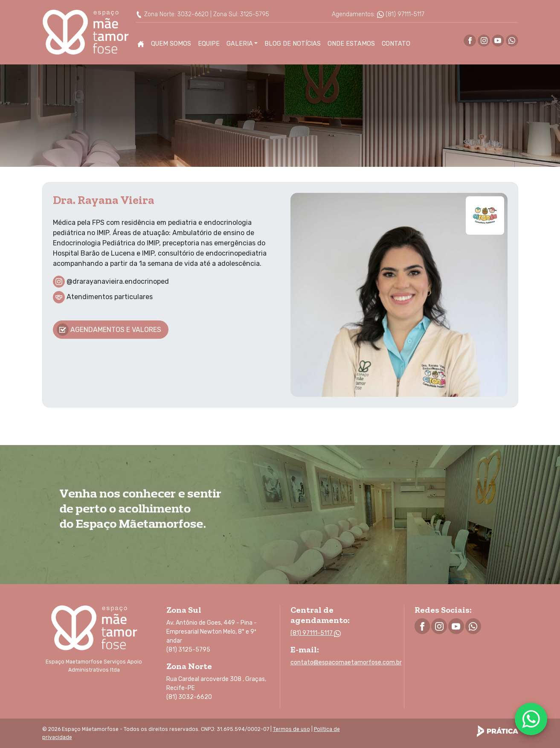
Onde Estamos (351, 44)
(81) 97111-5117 (401, 14)
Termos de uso (292, 729)
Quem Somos (171, 44)
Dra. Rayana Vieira (104, 199)
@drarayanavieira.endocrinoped (118, 281)
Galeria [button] (240, 44)
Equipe (209, 44)
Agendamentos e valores (109, 330)
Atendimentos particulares (110, 296)
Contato (396, 44)
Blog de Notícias (293, 44)
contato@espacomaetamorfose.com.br (346, 662)
